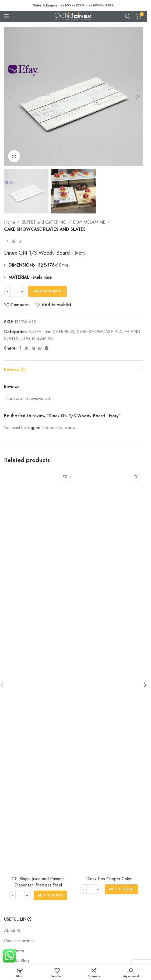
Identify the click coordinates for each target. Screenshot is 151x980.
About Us (12, 931)
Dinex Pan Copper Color (109, 879)
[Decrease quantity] (7, 291)
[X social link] (27, 348)
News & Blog (16, 961)
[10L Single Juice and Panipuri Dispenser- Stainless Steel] (38, 671)
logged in (36, 428)
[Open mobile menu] (7, 16)
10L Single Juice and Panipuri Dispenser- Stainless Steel (38, 882)
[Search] (128, 16)
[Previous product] (7, 241)
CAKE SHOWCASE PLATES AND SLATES (45, 229)
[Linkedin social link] (33, 348)
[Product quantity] (15, 291)
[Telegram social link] (47, 348)
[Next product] (20, 241)
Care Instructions (19, 941)
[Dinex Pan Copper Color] (109, 671)
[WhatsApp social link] (40, 348)
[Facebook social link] (20, 348)
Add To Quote (48, 291)
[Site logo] (73, 16)
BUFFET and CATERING (44, 222)
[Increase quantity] (22, 291)
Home (10, 222)
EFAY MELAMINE (89, 222)
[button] (9, 97)
